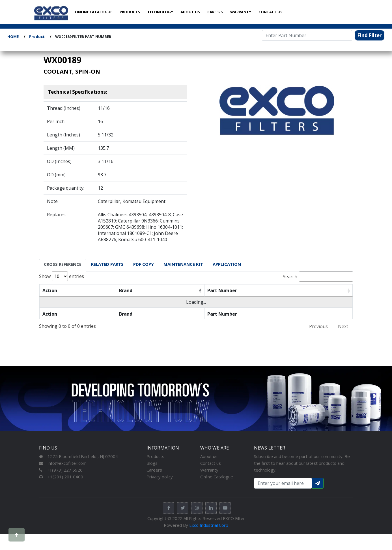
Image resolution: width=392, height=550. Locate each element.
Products (155, 456)
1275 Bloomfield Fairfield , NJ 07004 (78, 456)
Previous (318, 326)
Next (343, 326)
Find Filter (369, 35)
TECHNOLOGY (160, 12)
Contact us (211, 463)
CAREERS (215, 12)
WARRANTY (241, 12)
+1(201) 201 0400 (61, 477)
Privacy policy (160, 477)
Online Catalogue (217, 477)
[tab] (63, 265)
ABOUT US (190, 12)
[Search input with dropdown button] (283, 483)
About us (209, 456)
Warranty (209, 470)
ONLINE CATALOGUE (94, 12)
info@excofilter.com (63, 463)
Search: (318, 277)
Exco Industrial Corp (209, 525)
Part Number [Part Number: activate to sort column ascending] (222, 290)
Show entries (62, 276)
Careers (154, 470)
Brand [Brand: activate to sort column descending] (126, 290)
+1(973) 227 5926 (61, 470)
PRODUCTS (130, 12)
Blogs (152, 463)
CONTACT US (271, 12)
